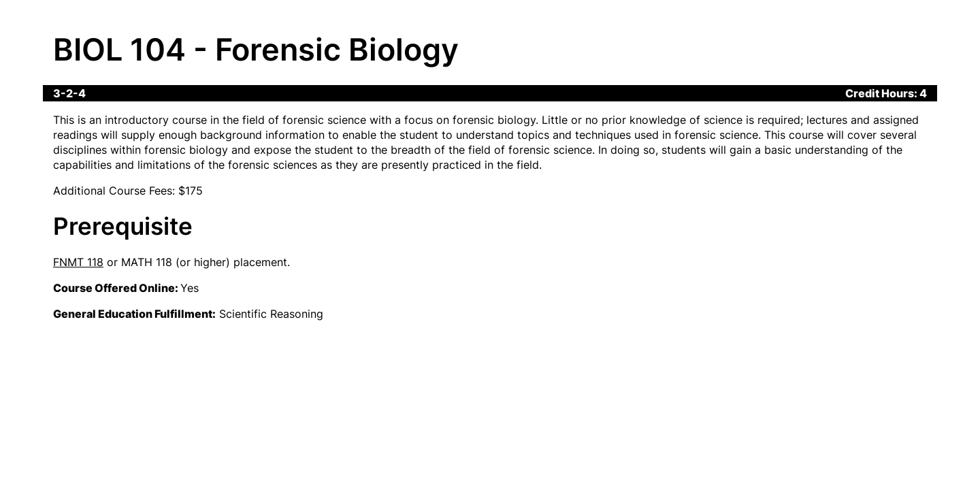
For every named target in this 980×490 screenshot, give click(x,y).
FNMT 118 (78, 262)
